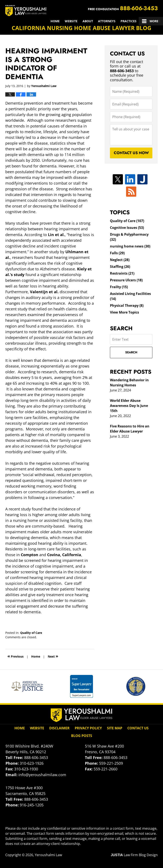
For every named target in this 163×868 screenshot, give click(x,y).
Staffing (120, 267)
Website (24, 21)
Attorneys (60, 21)
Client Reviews (124, 21)
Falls (117, 253)
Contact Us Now (131, 153)
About (41, 21)
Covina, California (64, 555)
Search (131, 352)
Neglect (120, 260)
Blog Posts (82, 736)
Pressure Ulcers (126, 280)
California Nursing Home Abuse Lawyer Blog (26, 11)
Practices (81, 21)
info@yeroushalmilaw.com (42, 775)
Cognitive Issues (127, 228)
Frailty (119, 287)
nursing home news (130, 246)
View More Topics (124, 312)
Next (53, 656)
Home (8, 21)
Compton (30, 555)
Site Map (115, 728)
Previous (15, 656)
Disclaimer (59, 728)
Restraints (122, 273)
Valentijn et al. (44, 292)
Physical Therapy (127, 305)
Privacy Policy (88, 728)
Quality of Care (31, 633)
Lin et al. (56, 235)
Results (101, 21)
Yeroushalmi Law (48, 855)
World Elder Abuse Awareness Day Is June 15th (129, 406)
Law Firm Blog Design (134, 855)
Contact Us (151, 21)
